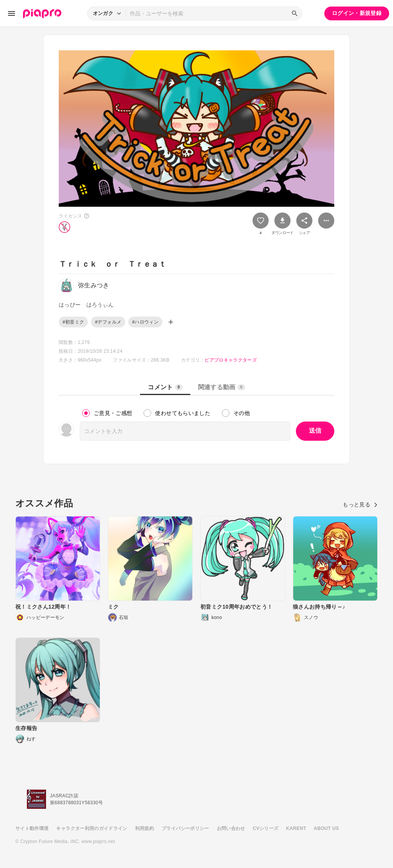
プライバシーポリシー (185, 828)
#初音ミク (73, 322)
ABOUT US (326, 828)
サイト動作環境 (32, 828)
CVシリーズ (266, 828)
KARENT (296, 828)
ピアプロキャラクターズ (231, 360)
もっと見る (360, 505)
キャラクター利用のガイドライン (92, 828)
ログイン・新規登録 (357, 13)
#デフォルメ (108, 322)
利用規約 (144, 828)
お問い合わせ (231, 828)
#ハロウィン (145, 322)
